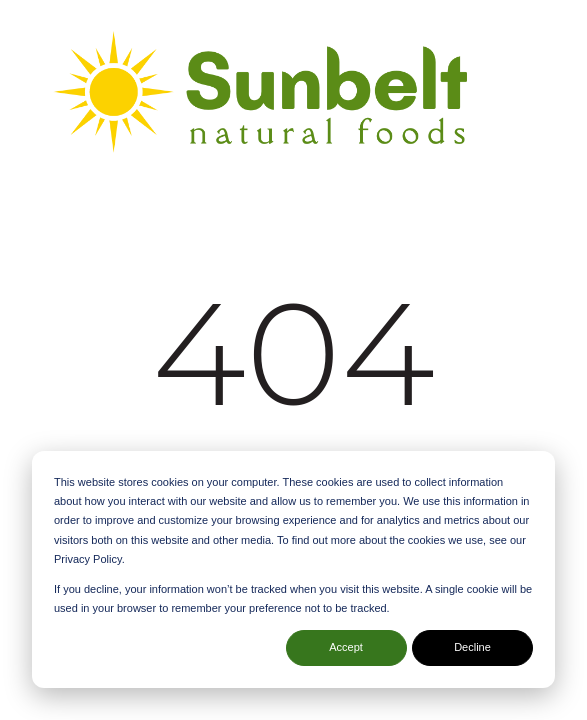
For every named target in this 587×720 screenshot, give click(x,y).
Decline (472, 647)
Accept (346, 647)
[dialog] (293, 569)
